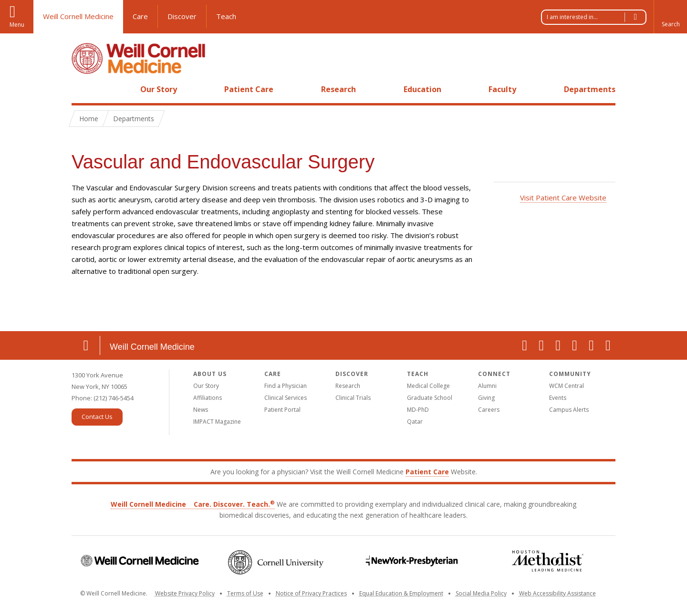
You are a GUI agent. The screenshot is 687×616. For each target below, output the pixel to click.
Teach (226, 16)
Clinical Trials (353, 398)
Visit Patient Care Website (563, 198)
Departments (590, 89)
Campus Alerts (569, 410)
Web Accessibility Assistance (557, 593)
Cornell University (276, 562)
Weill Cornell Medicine (78, 16)
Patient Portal (282, 410)
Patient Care (249, 89)
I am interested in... (596, 17)
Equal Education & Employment (401, 593)
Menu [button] (17, 25)
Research (338, 89)
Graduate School (430, 398)
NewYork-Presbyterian (411, 561)
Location (86, 345)
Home (82, 89)
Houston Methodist (547, 561)
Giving (486, 398)
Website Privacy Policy (185, 593)
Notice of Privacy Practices (311, 593)
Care (140, 16)
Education (422, 89)
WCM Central (567, 386)
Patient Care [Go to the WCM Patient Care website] (427, 472)
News (201, 410)
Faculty (502, 89)
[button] (670, 17)
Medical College (428, 386)
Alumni (487, 386)
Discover (182, 16)
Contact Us (97, 417)
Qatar (415, 422)
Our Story (159, 89)
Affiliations (208, 398)
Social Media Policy (481, 593)
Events (558, 398)
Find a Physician (286, 386)
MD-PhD (418, 410)
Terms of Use (245, 593)
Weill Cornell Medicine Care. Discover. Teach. (193, 504)
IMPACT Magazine (217, 422)
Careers (489, 410)
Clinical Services (286, 398)
